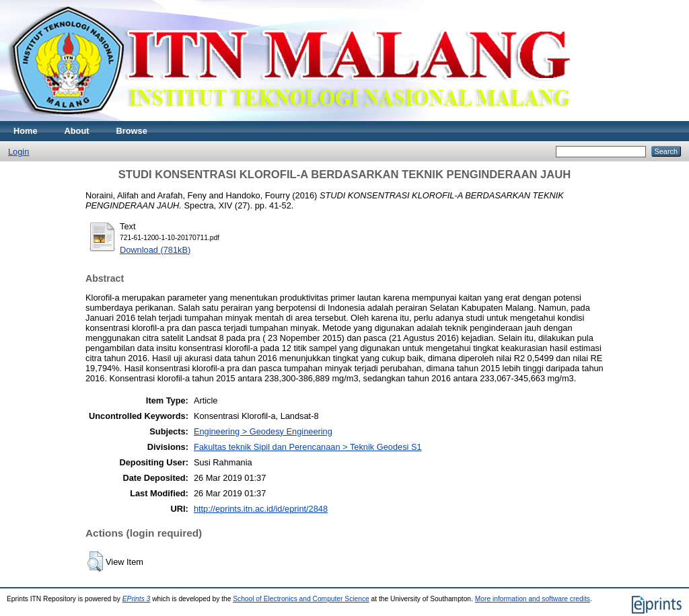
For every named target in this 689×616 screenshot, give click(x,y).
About (77, 131)
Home (26, 131)
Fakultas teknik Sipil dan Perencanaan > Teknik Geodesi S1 (308, 447)
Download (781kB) (155, 250)
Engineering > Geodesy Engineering (263, 431)
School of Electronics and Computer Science (301, 599)
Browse (132, 131)
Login (19, 152)
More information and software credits (533, 599)
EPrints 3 (137, 599)
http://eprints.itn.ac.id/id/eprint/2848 (261, 509)
